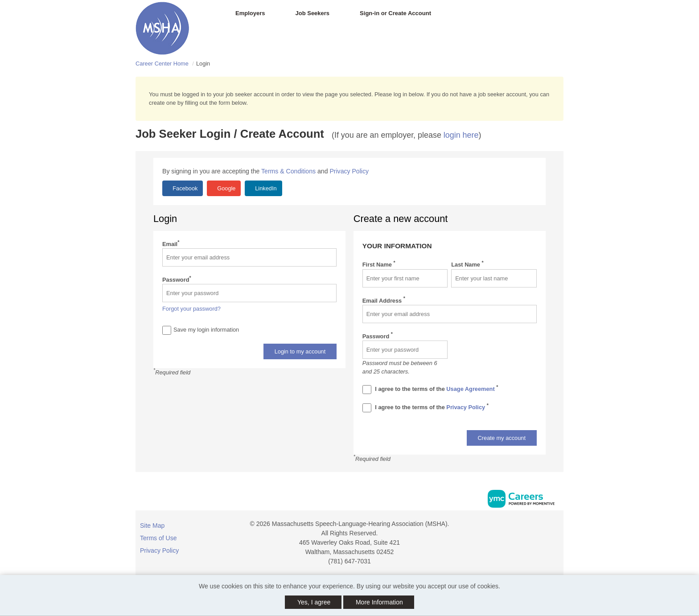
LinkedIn (265, 188)
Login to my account (300, 351)
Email (171, 244)
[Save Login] (167, 330)
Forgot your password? (191, 309)
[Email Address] (450, 314)
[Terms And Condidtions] (367, 390)
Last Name (467, 264)
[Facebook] (555, 527)
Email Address (384, 300)
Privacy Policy (349, 171)
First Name (379, 264)
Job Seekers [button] (312, 13)
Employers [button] (250, 13)
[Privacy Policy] (367, 408)
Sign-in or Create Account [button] (395, 13)
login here (461, 135)
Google (226, 188)
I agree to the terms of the (430, 389)
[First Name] (405, 278)
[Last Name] (494, 278)
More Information (379, 602)
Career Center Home (162, 64)
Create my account (502, 438)
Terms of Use (158, 538)
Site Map (152, 526)
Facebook (185, 188)
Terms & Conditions (288, 171)
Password (177, 279)
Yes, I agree (314, 602)
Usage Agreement (471, 389)
